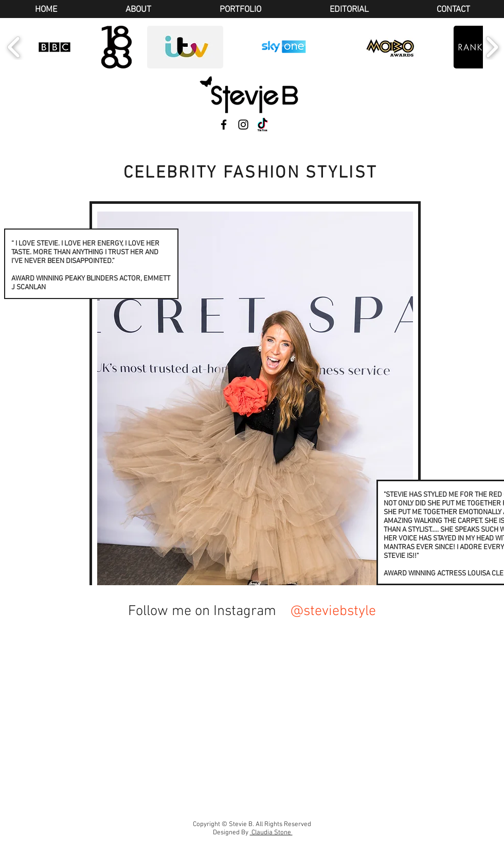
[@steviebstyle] (335, 611)
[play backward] (14, 47)
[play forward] (492, 47)
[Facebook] (224, 125)
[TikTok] (263, 125)
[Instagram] (243, 125)
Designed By (253, 833)
